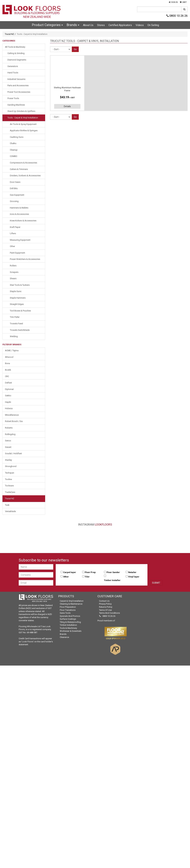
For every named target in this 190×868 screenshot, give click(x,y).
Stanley (8, 460)
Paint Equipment (17, 253)
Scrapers (14, 272)
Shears (13, 278)
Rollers (13, 266)
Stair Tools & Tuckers (20, 285)
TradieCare (10, 492)
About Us (88, 25)
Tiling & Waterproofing (70, 622)
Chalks (13, 143)
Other (12, 246)
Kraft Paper (15, 227)
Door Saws (15, 182)
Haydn (8, 402)
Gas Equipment (17, 195)
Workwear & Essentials (71, 631)
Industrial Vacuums (16, 79)
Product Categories (47, 25)
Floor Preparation (68, 607)
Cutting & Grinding (16, 53)
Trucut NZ (9, 34)
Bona (7, 363)
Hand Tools (13, 73)
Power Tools (13, 98)
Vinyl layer (134, 577)
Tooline (8, 479)
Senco (8, 441)
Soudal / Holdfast (13, 453)
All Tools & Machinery (15, 47)
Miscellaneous (12, 415)
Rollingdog (10, 434)
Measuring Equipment (20, 240)
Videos (140, 25)
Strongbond (11, 466)
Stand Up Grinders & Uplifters (21, 111)
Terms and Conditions (109, 613)
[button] (173, 2)
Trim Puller (15, 317)
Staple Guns (16, 291)
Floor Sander (113, 572)
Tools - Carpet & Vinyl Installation (23, 118)
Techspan (10, 473)
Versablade (10, 511)
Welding (14, 336)
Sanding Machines (16, 105)
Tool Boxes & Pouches (20, 311)
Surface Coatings (68, 619)
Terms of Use (105, 610)
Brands (73, 25)
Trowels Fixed (16, 324)
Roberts (9, 428)
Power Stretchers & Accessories (25, 259)
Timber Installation (68, 625)
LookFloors (103, 524)
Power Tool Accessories (19, 92)
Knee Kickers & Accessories (23, 221)
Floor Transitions (68, 610)
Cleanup (14, 150)
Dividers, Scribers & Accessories (25, 176)
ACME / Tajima (12, 351)
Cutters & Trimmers (19, 169)
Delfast (8, 383)
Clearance (64, 637)
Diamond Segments (17, 60)
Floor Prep (90, 572)
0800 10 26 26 (177, 16)
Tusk (7, 505)
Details (67, 106)
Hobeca (9, 408)
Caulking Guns (17, 137)
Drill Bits (14, 188)
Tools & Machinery (68, 628)
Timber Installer (112, 580)
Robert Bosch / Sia (14, 421)
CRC (7, 376)
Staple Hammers (18, 298)
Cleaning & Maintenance (71, 604)
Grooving (14, 201)
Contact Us (104, 601)
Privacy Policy (105, 604)
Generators (13, 66)
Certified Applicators (120, 25)
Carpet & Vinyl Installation (72, 601)
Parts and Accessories (18, 85)
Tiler (87, 577)
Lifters (13, 233)
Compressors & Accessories (23, 163)
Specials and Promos (70, 616)
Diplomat (9, 389)
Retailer (132, 572)
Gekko (8, 396)
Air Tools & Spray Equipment (23, 124)
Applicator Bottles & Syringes (24, 130)
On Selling (153, 25)
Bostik (8, 370)
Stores (101, 25)
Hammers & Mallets (19, 208)
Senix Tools (65, 613)
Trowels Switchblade (20, 330)
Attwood (9, 357)
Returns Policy (106, 607)
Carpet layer (70, 572)
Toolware (9, 486)
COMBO (14, 156)
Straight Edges (17, 304)
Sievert (8, 447)
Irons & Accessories (19, 214)
